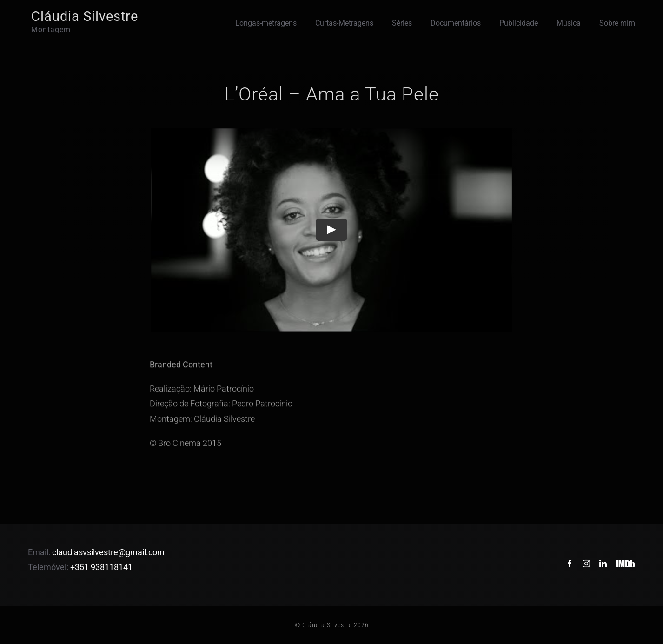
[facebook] (570, 564)
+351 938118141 (101, 567)
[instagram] (586, 564)
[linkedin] (603, 564)
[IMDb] (626, 557)
